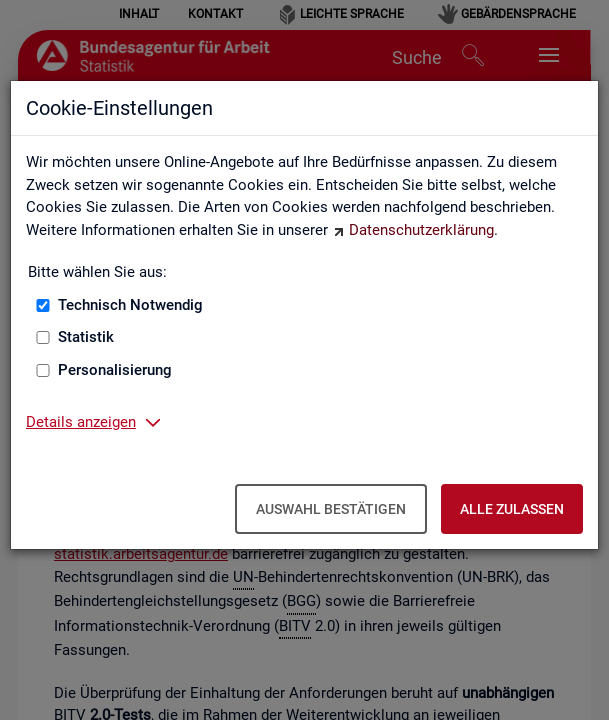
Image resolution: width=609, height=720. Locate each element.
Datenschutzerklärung (421, 230)
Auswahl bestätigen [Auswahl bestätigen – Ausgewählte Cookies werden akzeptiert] (331, 509)
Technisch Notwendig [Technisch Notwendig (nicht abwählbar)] (130, 305)
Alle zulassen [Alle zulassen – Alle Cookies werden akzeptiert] (512, 509)
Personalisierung (115, 370)
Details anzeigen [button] (81, 422)
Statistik (86, 337)
